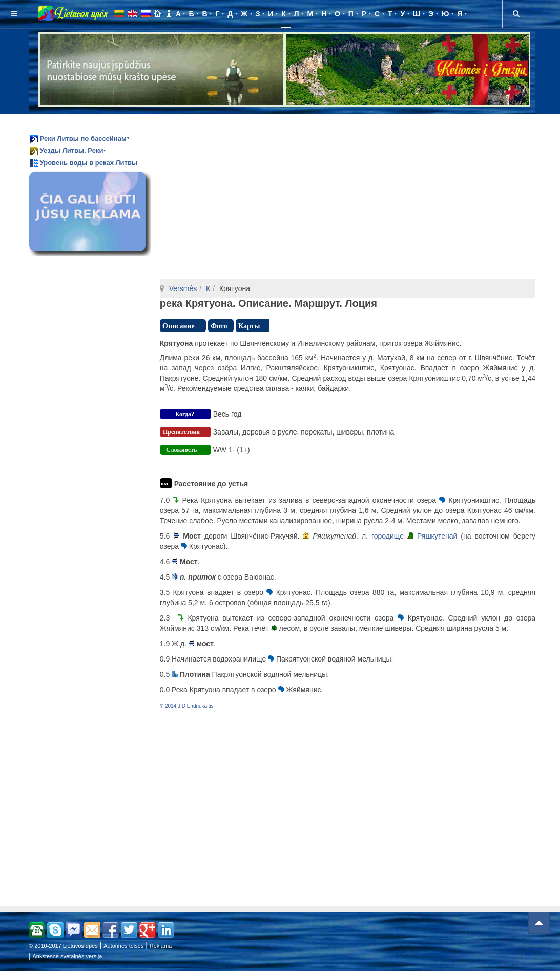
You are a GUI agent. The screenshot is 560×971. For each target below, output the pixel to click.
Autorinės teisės (123, 946)
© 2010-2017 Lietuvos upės (63, 946)
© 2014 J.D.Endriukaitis (187, 706)
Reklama (161, 946)
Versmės (183, 288)
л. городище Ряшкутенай (409, 536)
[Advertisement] (282, 119)
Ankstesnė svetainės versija (68, 956)
